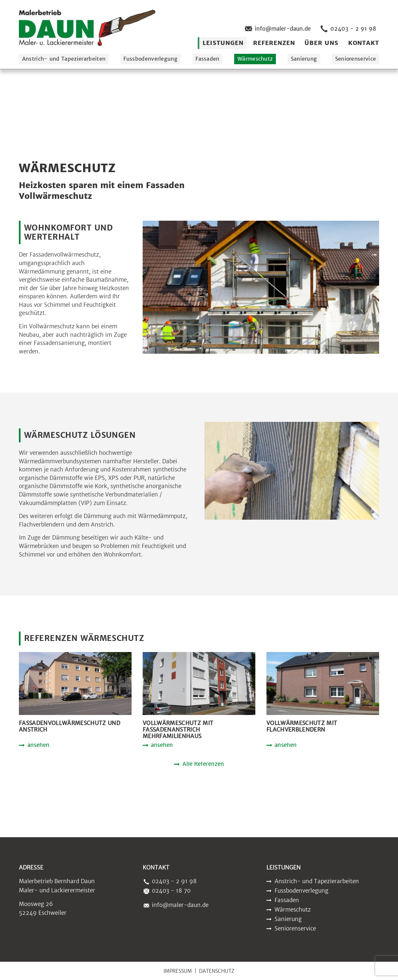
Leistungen (223, 43)
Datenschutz (217, 971)
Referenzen (274, 43)
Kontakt (364, 43)
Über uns (321, 43)
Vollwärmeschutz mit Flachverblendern (302, 727)
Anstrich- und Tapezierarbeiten (64, 59)
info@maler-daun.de (277, 29)
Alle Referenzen (203, 765)
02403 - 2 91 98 (347, 29)
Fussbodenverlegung (150, 59)
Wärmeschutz (255, 59)
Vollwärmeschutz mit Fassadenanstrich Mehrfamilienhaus (178, 730)
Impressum (178, 971)
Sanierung (304, 59)
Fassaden (207, 59)
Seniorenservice (356, 59)
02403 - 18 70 (166, 891)
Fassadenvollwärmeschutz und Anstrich (70, 727)
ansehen (38, 746)
